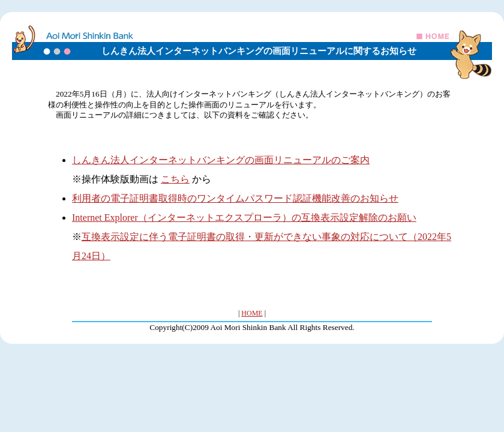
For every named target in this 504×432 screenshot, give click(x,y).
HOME (252, 313)
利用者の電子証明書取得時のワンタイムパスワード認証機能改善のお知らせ (235, 198)
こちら (175, 179)
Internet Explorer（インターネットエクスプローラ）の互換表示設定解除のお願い (244, 217)
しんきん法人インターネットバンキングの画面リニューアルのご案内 (221, 160)
